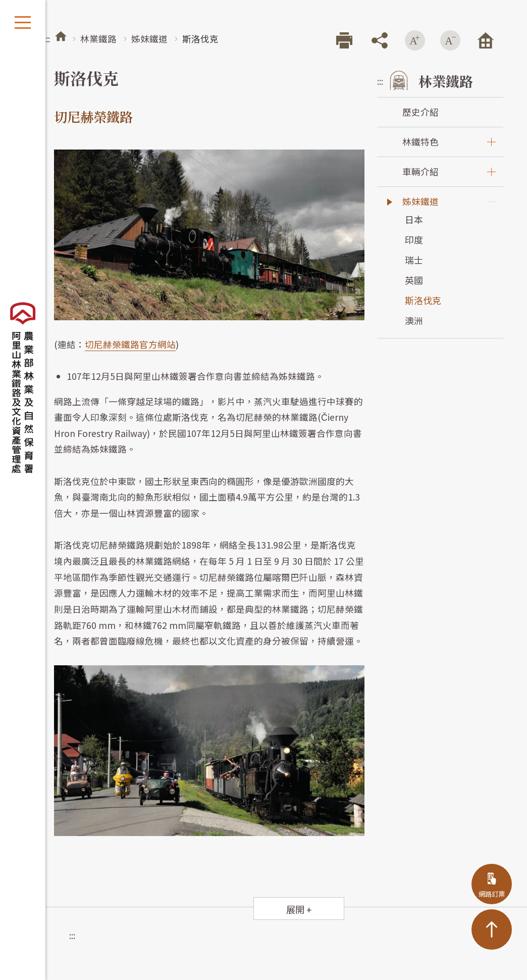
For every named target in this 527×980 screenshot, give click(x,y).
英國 (414, 280)
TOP (492, 929)
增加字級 (415, 40)
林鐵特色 (420, 142)
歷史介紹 (420, 112)
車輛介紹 (420, 171)
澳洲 (414, 320)
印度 (414, 239)
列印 (344, 40)
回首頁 (486, 40)
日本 (414, 219)
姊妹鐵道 (149, 39)
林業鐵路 (98, 39)
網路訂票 (492, 894)
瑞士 (414, 260)
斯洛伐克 (423, 300)
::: (47, 39)
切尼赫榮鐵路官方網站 (130, 344)
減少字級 (450, 40)
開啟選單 (23, 23)
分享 (380, 40)
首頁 (61, 36)
